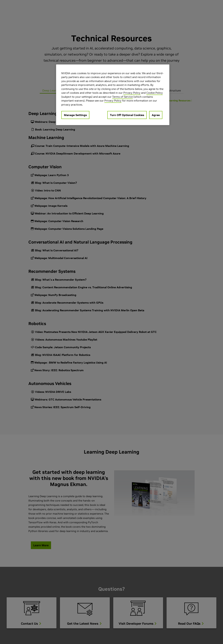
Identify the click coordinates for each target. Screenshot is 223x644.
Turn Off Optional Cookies (127, 115)
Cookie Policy (155, 93)
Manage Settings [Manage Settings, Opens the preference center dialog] (75, 115)
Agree (156, 115)
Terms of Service (122, 97)
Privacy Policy (132, 93)
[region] (113, 95)
